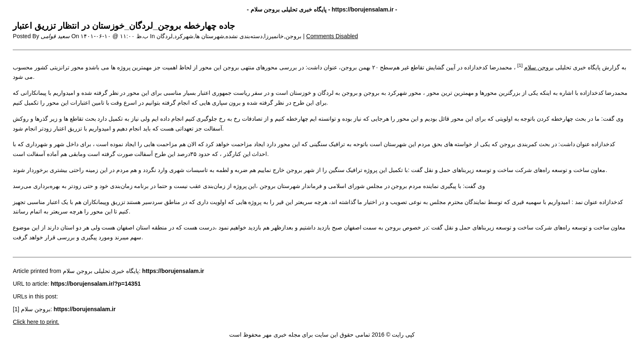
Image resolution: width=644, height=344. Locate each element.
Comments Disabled (332, 36)
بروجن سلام (539, 67)
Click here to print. (36, 322)
